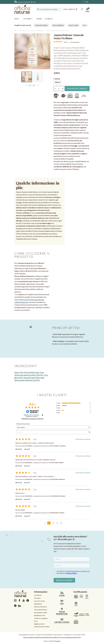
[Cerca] (49, 9)
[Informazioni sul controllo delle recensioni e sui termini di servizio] (42, 415)
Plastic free (73, 25)
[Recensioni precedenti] (45, 523)
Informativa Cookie (40, 613)
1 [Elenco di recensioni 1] (49, 523)
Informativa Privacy (41, 610)
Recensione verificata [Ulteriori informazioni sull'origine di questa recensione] (84, 439)
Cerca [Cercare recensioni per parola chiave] (52, 432)
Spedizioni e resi (39, 615)
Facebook (19, 600)
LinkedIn (19, 606)
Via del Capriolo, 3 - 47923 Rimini (62, 635)
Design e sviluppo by (52, 641)
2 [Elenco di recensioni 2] (53, 523)
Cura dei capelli (41, 25)
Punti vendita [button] (70, 10)
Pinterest (15, 606)
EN (87, 2)
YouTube (23, 600)
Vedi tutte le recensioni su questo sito (32, 419)
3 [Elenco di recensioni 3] (57, 523)
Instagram (15, 600)
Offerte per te (89, 25)
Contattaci (38, 595)
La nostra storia (39, 601)
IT (84, 2)
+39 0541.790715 (80, 635)
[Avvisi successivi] (61, 523)
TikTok (28, 600)
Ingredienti (38, 604)
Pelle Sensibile (58, 25)
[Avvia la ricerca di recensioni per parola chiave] (89, 432)
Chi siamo (37, 598)
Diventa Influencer (40, 607)
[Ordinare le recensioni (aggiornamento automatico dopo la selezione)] (53, 427)
